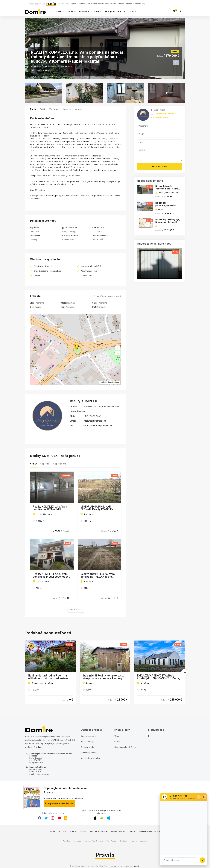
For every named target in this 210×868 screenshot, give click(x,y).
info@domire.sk (36, 763)
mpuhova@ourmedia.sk (40, 774)
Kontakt (79, 109)
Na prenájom (59, 464)
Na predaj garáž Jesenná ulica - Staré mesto (167, 189)
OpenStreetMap (113, 382)
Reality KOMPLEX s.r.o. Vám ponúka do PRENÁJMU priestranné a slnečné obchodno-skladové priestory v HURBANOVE (51, 508)
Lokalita (67, 109)
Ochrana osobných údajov (125, 747)
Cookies (123, 841)
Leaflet (103, 382)
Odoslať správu (160, 166)
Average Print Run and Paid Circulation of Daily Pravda (95, 841)
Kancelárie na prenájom (91, 758)
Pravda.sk (38, 747)
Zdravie (101, 4)
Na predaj (45, 464)
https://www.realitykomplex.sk (98, 426)
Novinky (60, 12)
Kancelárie (84, 12)
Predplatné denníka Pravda (59, 804)
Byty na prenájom (88, 736)
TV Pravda (137, 4)
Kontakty (62, 832)
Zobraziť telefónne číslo (165, 114)
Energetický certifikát (115, 12)
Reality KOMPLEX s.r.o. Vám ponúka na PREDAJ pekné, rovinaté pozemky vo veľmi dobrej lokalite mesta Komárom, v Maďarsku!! (98, 575)
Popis (33, 109)
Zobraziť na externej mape (107, 297)
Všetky (33, 464)
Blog (144, 4)
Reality (71, 12)
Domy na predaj (87, 747)
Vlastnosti (54, 109)
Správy (74, 4)
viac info (137, 866)
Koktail (94, 4)
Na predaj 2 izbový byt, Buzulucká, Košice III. (168, 221)
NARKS (97, 12)
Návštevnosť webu (118, 832)
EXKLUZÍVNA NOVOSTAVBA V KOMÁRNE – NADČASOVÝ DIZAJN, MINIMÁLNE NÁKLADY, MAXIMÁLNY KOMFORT (159, 677)
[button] (118, 353)
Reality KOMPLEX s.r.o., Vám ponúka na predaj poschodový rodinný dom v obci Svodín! (51, 575)
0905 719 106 (35, 772)
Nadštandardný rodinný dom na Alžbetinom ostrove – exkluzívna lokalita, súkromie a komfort (48, 677)
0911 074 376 (35, 760)
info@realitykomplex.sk (95, 421)
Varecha (113, 4)
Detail (42, 109)
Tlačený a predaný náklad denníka (93, 832)
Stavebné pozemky (89, 753)
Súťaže (132, 832)
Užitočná (128, 4)
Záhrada (121, 4)
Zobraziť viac (76, 610)
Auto (88, 4)
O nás (133, 12)
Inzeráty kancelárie (159, 117)
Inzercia (73, 832)
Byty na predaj (87, 742)
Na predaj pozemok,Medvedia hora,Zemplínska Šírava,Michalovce (166, 207)
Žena (107, 4)
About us (67, 841)
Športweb (81, 4)
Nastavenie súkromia (139, 841)
